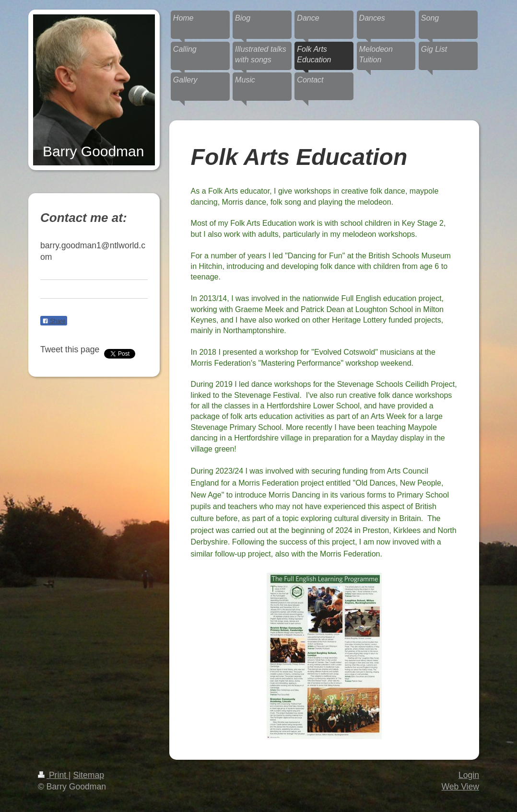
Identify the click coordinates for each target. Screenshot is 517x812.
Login (469, 775)
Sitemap (88, 775)
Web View (460, 787)
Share (54, 321)
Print (53, 775)
